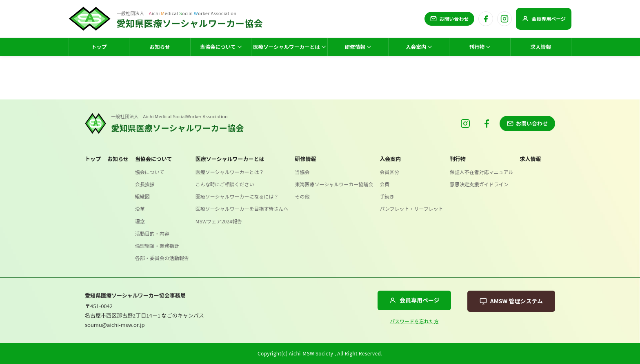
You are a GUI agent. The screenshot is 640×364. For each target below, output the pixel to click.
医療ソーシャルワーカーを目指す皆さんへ (242, 208)
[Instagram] (504, 19)
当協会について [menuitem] (221, 47)
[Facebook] (486, 19)
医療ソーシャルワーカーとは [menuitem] (289, 47)
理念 (140, 221)
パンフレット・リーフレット (411, 208)
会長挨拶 (145, 184)
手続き (387, 196)
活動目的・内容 (152, 233)
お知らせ (118, 159)
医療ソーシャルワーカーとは (230, 159)
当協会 (302, 172)
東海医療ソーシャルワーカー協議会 (334, 184)
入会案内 (390, 159)
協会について (150, 172)
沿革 (140, 208)
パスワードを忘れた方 (414, 321)
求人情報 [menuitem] (541, 47)
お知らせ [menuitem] (160, 47)
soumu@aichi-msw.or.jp (115, 325)
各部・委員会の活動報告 (162, 258)
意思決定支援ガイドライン (479, 184)
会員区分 (389, 172)
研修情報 (306, 159)
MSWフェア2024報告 (219, 221)
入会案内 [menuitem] (419, 47)
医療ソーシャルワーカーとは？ (230, 172)
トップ (93, 159)
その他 (302, 196)
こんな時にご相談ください (225, 184)
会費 (384, 184)
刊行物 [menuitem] (480, 47)
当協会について (154, 159)
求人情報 (531, 159)
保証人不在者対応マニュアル (482, 172)
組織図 (142, 196)
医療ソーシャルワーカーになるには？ (237, 196)
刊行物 (458, 159)
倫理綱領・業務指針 (157, 246)
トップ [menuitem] (99, 47)
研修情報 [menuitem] (358, 47)
